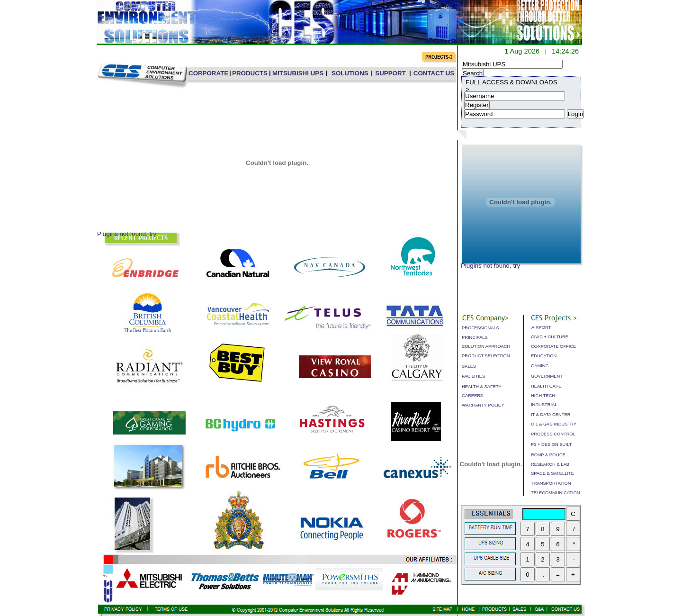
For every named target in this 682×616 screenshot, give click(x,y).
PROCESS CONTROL (553, 434)
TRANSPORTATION (551, 483)
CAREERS (472, 396)
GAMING (540, 366)
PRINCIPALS (475, 337)
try (516, 266)
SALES (469, 366)
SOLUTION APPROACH (486, 346)
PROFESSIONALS (480, 328)
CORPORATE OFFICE (553, 346)
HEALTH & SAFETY (482, 387)
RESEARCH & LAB (550, 464)
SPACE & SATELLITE (552, 473)
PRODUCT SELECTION (486, 356)
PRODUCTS (250, 73)
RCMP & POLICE (548, 455)
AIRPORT (541, 327)
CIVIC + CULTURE (550, 337)
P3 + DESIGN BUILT (551, 444)
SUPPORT (390, 73)
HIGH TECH (543, 396)
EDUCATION (544, 356)
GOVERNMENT (547, 376)
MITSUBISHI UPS (298, 73)
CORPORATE (208, 73)
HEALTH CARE (546, 386)
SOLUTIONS (350, 73)
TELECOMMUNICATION (555, 493)
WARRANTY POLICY (483, 405)
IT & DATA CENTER (551, 415)
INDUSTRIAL (544, 405)
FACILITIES (473, 376)
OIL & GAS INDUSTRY (554, 424)
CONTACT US (434, 73)
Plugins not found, (486, 266)
